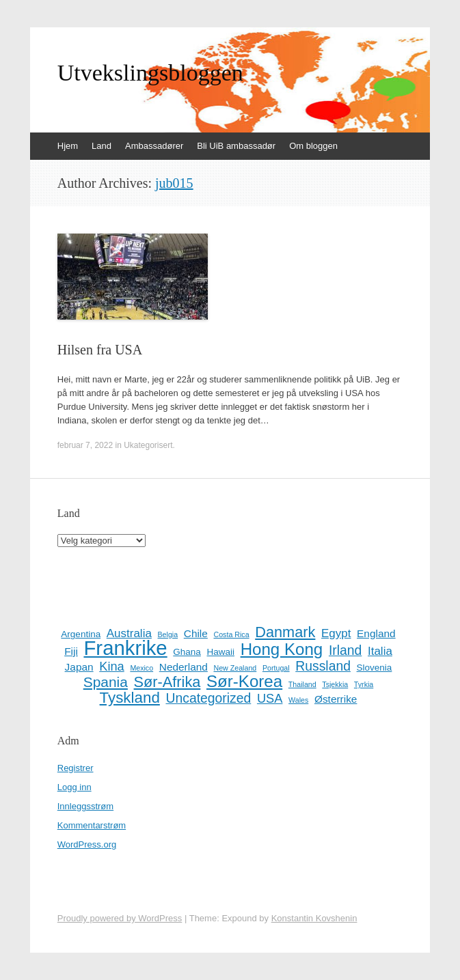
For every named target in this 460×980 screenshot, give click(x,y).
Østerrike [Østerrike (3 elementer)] (336, 699)
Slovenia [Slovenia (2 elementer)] (375, 668)
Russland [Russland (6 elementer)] (323, 666)
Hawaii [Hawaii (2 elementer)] (220, 652)
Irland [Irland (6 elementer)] (345, 650)
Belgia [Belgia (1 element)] (168, 634)
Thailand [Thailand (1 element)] (302, 684)
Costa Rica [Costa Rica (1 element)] (231, 634)
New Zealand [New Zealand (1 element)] (235, 668)
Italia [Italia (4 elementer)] (380, 651)
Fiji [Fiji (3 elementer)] (71, 651)
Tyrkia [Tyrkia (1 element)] (364, 684)
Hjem (68, 146)
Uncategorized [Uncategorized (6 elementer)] (208, 698)
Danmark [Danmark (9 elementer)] (285, 632)
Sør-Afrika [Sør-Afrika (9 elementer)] (167, 682)
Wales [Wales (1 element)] (298, 700)
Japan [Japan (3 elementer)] (79, 667)
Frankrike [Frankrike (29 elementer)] (125, 648)
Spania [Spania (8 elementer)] (106, 682)
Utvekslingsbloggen (150, 73)
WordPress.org (87, 844)
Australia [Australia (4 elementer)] (129, 633)
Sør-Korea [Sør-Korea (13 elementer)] (244, 682)
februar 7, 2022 (85, 445)
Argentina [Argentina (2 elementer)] (81, 634)
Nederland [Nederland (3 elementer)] (184, 667)
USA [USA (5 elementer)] (270, 699)
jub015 (174, 183)
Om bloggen (313, 146)
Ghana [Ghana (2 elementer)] (187, 652)
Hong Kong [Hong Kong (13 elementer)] (282, 649)
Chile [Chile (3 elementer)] (196, 633)
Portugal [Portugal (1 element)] (276, 668)
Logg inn (75, 787)
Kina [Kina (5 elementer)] (112, 667)
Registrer (76, 768)
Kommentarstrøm (92, 825)
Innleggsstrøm (85, 806)
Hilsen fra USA (100, 350)
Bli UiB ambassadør (236, 146)
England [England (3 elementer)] (376, 633)
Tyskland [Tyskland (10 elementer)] (130, 698)
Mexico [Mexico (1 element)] (141, 668)
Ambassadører (154, 146)
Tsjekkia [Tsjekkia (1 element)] (335, 684)
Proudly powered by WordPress (120, 918)
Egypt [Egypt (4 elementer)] (336, 633)
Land (102, 146)
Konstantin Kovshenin (314, 918)
